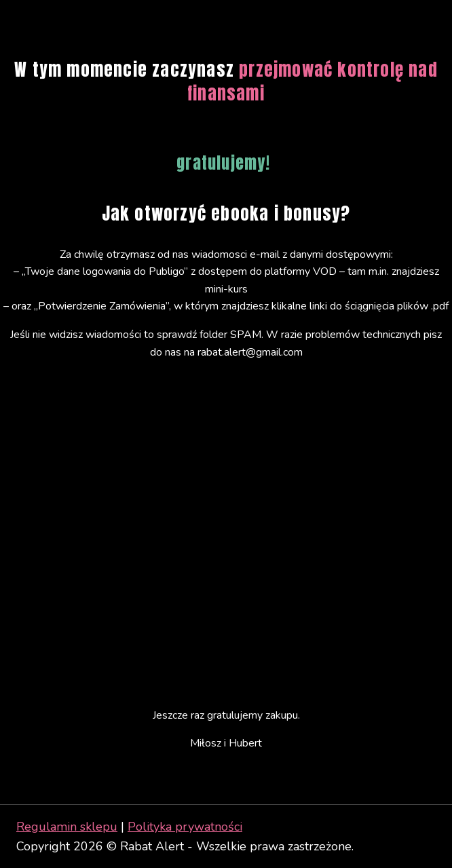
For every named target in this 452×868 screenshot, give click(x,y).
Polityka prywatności (185, 827)
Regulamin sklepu (67, 827)
